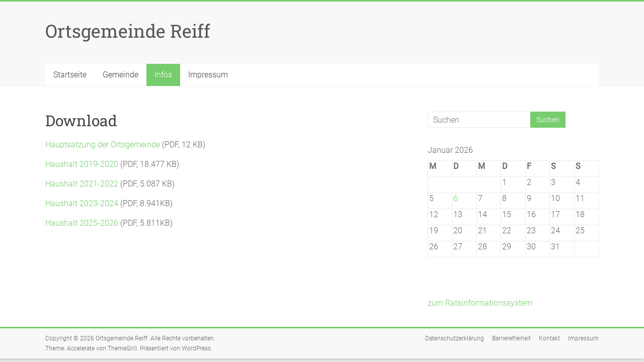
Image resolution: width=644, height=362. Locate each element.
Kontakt (549, 338)
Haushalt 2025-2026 (82, 223)
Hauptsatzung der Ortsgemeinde (103, 145)
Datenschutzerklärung (455, 338)
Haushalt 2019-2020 (82, 164)
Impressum (208, 75)
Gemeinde (120, 75)
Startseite (70, 75)
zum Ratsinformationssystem (480, 303)
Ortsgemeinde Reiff (128, 31)
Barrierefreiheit (511, 338)
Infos (163, 75)
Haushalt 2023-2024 (82, 203)
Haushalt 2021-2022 (82, 184)
